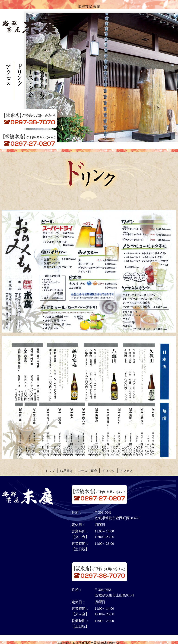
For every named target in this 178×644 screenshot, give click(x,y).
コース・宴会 (87, 471)
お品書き (66, 471)
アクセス (126, 471)
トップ (50, 471)
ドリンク (108, 471)
